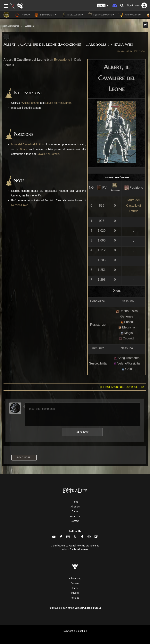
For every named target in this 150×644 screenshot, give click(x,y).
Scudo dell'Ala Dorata (58, 103)
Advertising (75, 579)
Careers (75, 583)
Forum (75, 511)
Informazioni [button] (45, 15)
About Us (75, 516)
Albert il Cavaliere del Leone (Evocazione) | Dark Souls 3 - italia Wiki (68, 44)
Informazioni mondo (11, 26)
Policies (75, 598)
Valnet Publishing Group (88, 608)
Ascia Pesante (31, 103)
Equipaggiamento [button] (100, 15)
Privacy (75, 593)
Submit (82, 432)
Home (75, 502)
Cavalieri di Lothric (48, 154)
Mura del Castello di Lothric (133, 206)
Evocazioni (29, 26)
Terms (75, 588)
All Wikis (75, 507)
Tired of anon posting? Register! (122, 387)
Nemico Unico (20, 205)
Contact (75, 521)
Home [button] (23, 15)
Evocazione (62, 60)
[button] (103, 6)
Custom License (79, 549)
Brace (24, 149)
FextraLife (54, 608)
